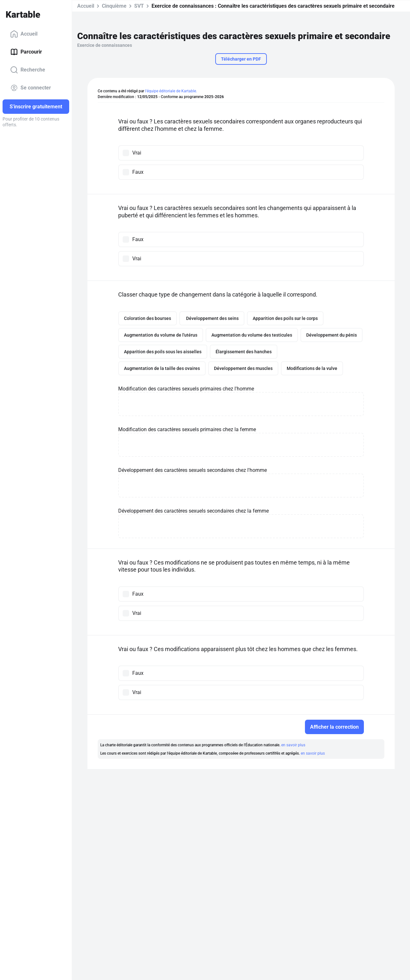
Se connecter (31, 88)
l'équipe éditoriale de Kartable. (171, 91)
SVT (139, 6)
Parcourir (26, 52)
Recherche (28, 70)
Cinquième (114, 6)
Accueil (24, 34)
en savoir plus (293, 745)
